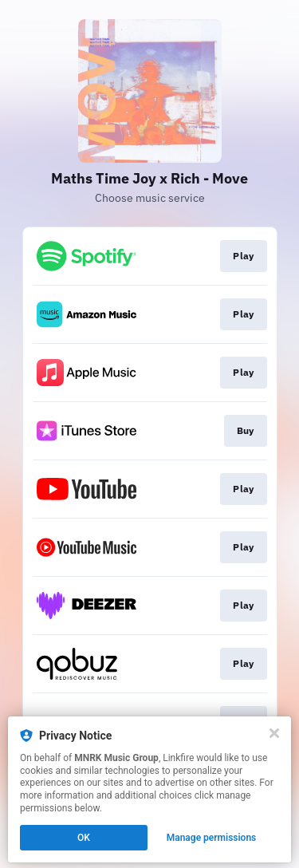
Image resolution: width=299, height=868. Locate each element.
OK (84, 838)
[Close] (274, 733)
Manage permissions (212, 838)
